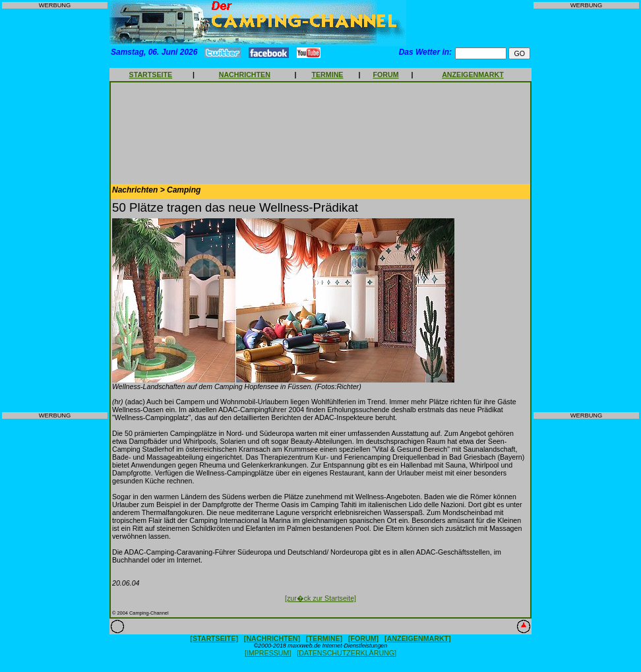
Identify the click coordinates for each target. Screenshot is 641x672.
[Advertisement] (55, 210)
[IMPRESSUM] (268, 653)
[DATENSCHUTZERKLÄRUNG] (347, 653)
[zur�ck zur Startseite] (320, 598)
